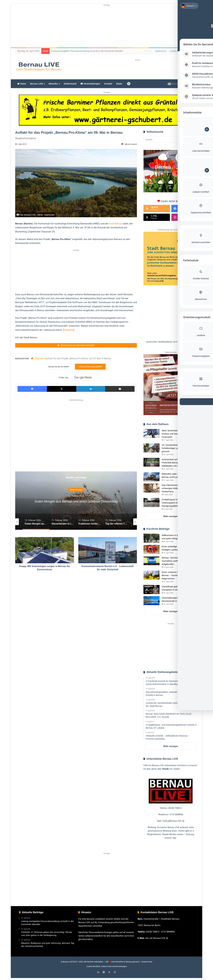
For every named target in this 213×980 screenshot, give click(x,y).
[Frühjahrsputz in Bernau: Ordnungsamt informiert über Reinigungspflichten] (151, 502)
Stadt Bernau (115, 224)
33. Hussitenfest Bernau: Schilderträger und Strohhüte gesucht (176, 448)
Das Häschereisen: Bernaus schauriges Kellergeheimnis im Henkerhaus (177, 488)
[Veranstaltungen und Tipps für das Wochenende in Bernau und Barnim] (151, 601)
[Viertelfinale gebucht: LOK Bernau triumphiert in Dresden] (151, 590)
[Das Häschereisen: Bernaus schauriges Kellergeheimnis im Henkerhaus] (151, 488)
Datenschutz (161, 51)
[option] (76, 501)
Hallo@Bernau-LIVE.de (173, 821)
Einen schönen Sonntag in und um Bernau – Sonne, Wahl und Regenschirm (178, 575)
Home (22, 84)
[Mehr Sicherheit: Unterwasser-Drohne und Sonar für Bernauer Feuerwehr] (151, 433)
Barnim (40, 359)
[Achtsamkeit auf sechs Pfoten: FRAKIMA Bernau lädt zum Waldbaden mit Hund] (151, 462)
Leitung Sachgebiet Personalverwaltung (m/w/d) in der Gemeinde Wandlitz (87, 51)
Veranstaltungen (90, 84)
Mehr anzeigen (171, 516)
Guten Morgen (76, 487)
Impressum (189, 51)
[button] (171, 342)
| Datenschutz (146, 962)
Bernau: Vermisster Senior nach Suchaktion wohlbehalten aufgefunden (177, 561)
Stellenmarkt (70, 84)
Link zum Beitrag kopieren (90, 367)
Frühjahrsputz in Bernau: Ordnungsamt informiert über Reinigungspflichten (176, 503)
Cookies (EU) (175, 51)
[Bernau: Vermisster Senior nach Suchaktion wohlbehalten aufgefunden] (151, 561)
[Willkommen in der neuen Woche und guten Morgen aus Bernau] (151, 538)
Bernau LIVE (37, 84)
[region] (171, 288)
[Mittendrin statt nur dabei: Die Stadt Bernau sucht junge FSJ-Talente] (151, 477)
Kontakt (108, 84)
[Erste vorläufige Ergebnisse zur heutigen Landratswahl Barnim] (151, 549)
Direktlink (69, 330)
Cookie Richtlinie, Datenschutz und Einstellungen (107, 966)
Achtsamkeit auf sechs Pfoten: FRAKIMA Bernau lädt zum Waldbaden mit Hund (176, 463)
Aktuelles (53, 84)
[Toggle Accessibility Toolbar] (207, 8)
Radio (119, 84)
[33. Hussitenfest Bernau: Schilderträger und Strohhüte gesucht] (151, 448)
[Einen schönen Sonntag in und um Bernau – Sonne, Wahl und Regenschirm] (151, 575)
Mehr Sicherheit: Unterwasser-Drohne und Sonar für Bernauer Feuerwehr (177, 434)
